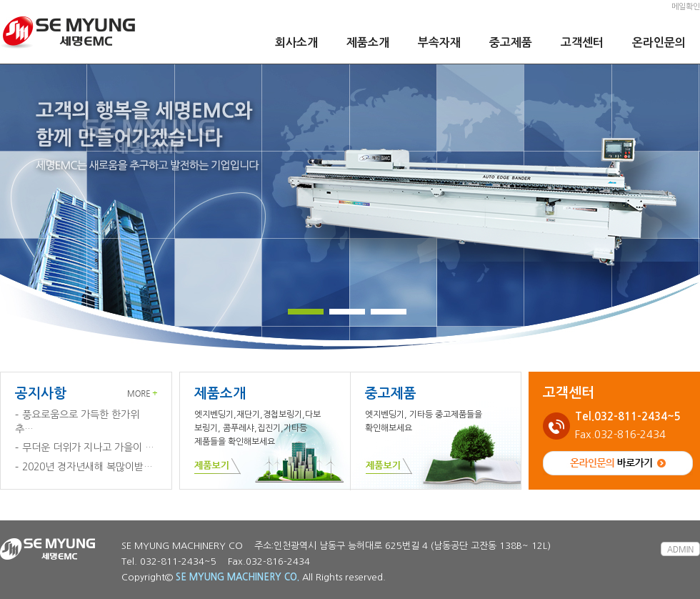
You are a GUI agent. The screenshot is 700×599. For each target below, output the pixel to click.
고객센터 (582, 43)
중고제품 (511, 43)
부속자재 (439, 43)
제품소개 (368, 43)
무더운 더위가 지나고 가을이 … (88, 447)
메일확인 (686, 7)
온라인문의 (659, 43)
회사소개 (296, 43)
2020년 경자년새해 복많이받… (87, 467)
